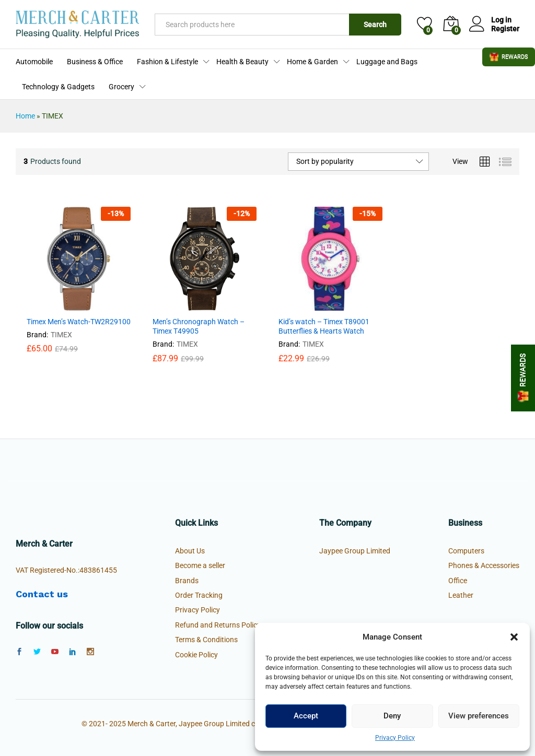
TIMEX (61, 335)
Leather (461, 595)
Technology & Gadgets (58, 87)
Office (458, 581)
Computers (466, 551)
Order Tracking (199, 595)
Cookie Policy (196, 655)
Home (25, 116)
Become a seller (200, 565)
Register (505, 29)
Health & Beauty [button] (242, 62)
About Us (190, 551)
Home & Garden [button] (312, 62)
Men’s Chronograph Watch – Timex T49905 (199, 326)
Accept (306, 716)
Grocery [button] (121, 87)
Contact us (42, 594)
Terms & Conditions (206, 640)
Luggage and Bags (387, 62)
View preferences (479, 716)
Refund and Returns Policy (218, 625)
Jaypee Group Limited (355, 551)
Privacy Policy (395, 738)
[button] (514, 637)
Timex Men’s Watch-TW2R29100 (79, 322)
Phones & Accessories (484, 565)
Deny (392, 716)
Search (375, 25)
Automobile (34, 62)
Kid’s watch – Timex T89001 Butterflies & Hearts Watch (324, 326)
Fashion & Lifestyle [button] (167, 62)
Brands (187, 581)
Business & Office (95, 62)
